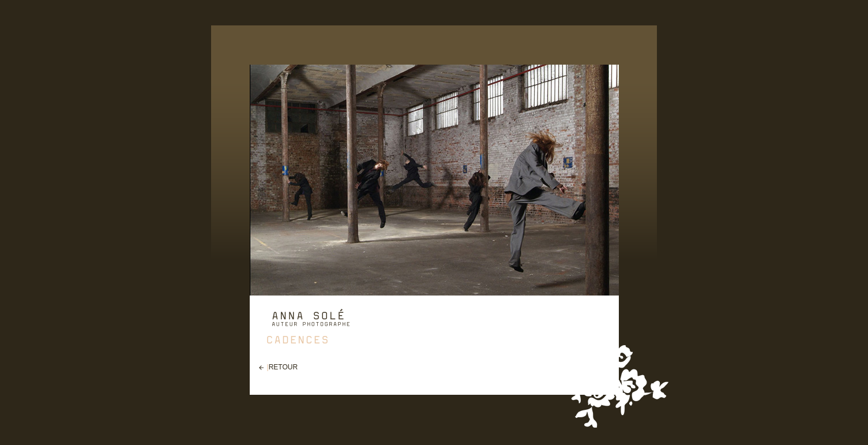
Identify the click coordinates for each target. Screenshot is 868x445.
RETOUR (283, 367)
